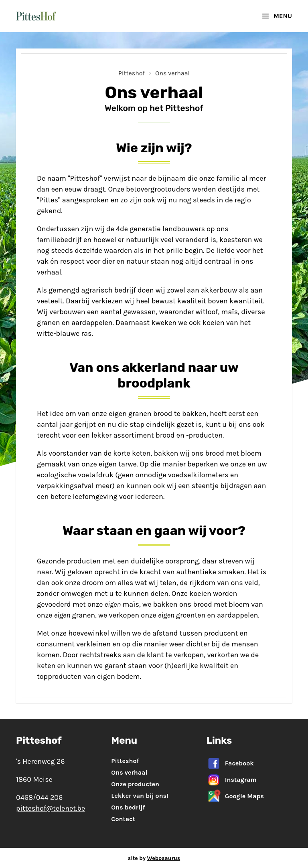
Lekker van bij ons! (140, 796)
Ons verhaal (172, 73)
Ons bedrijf (128, 807)
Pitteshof (132, 73)
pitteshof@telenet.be (51, 808)
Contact (123, 819)
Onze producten (135, 784)
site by (154, 858)
